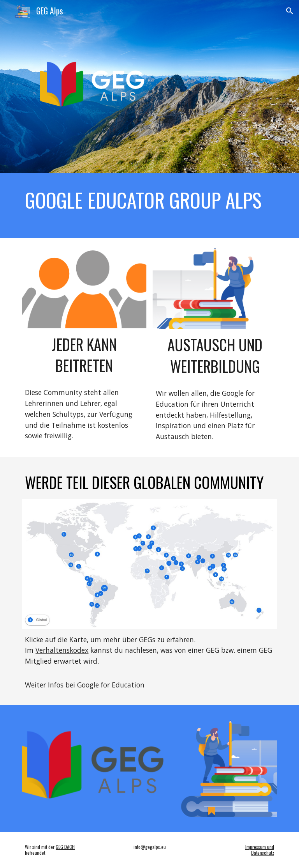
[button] (290, 11)
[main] (149, 200)
